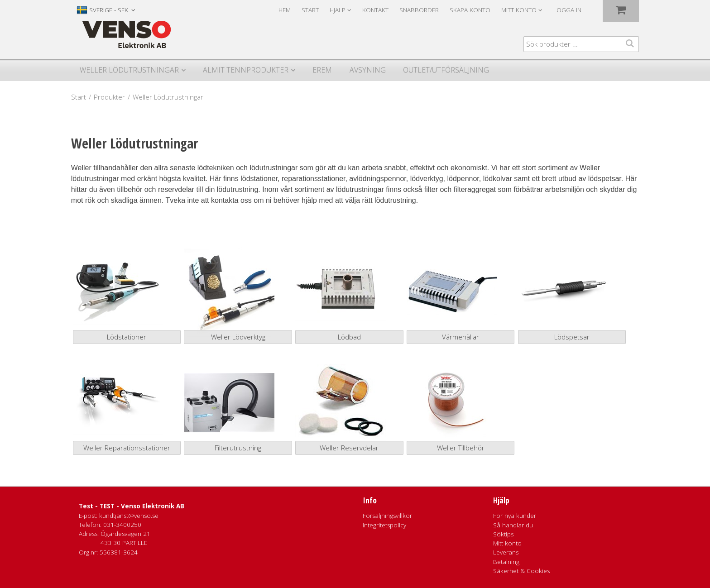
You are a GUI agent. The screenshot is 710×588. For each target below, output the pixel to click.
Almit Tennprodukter (246, 70)
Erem (322, 70)
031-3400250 (122, 525)
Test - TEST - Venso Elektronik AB (132, 506)
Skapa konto (470, 10)
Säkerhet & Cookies (521, 571)
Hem (285, 10)
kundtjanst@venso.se (129, 516)
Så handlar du (513, 525)
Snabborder (419, 10)
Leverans (506, 552)
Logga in (567, 10)
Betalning (506, 562)
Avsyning (368, 70)
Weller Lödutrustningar (129, 70)
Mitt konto (507, 543)
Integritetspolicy (384, 525)
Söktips (503, 534)
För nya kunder (515, 516)
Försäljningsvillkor (387, 516)
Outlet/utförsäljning (446, 70)
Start (310, 10)
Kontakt (375, 10)
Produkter (109, 97)
